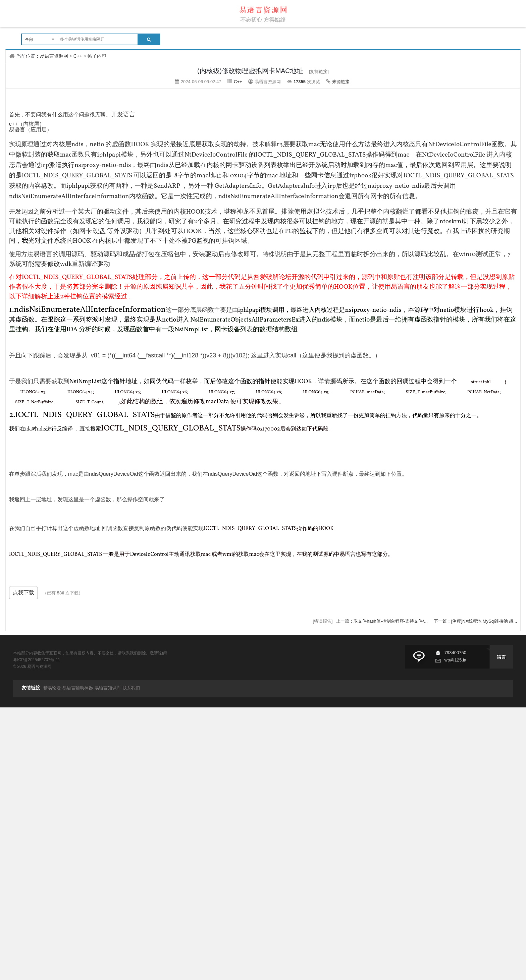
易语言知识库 (108, 688)
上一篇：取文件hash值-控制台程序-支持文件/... (382, 621)
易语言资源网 (54, 56)
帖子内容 (97, 56)
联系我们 (131, 688)
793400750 (455, 653)
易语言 (17, 130)
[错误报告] (323, 621)
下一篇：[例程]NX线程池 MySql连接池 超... (475, 621)
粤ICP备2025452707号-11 (37, 660)
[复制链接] (319, 72)
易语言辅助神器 (78, 688)
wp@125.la (455, 660)
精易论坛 (52, 688)
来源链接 (341, 82)
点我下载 (23, 593)
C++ (78, 56)
